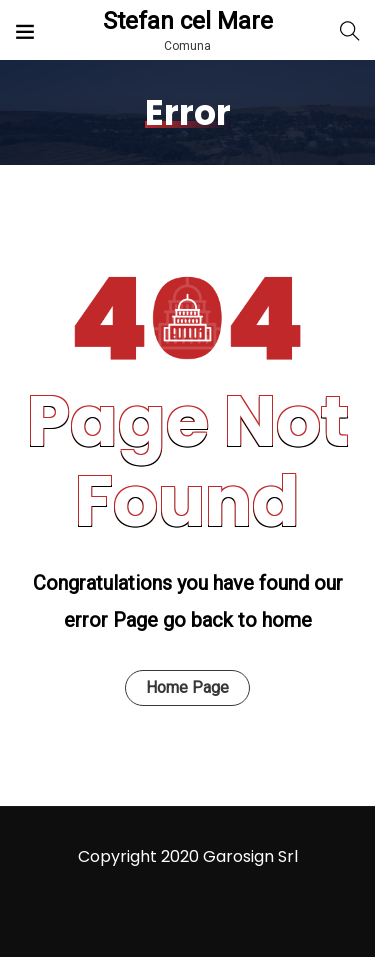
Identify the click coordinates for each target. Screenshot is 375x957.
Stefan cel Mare (188, 21)
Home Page (187, 687)
